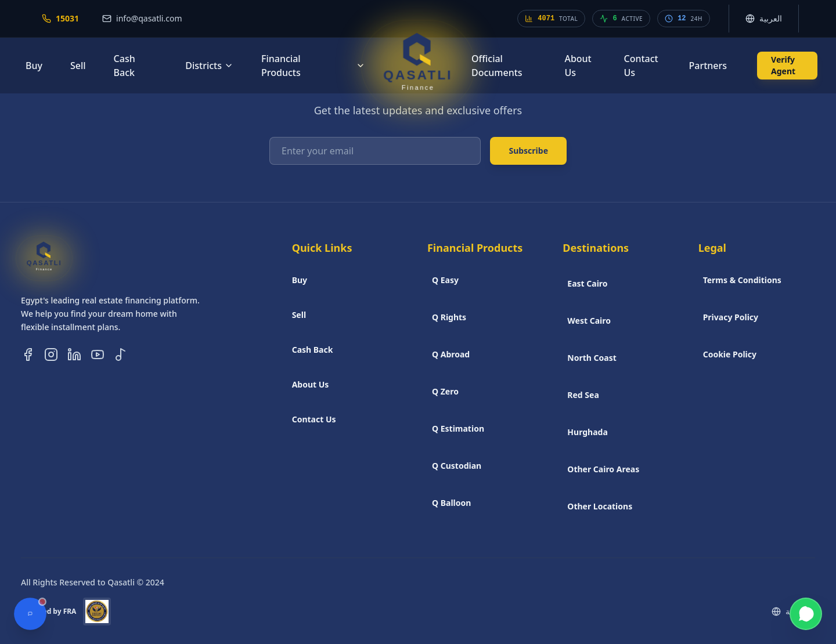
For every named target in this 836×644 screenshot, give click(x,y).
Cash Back (125, 66)
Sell (78, 66)
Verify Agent (783, 65)
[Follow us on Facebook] (28, 354)
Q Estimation (458, 428)
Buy (34, 66)
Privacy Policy (731, 317)
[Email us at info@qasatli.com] (142, 19)
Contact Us (641, 66)
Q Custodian (457, 466)
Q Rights (449, 317)
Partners (708, 66)
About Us (578, 66)
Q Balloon (451, 503)
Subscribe (528, 152)
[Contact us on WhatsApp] (806, 614)
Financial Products (281, 66)
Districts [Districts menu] (209, 66)
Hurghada (588, 432)
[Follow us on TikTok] (121, 354)
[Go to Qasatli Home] (418, 66)
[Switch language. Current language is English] (764, 19)
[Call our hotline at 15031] (60, 19)
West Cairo (589, 321)
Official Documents (497, 66)
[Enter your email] (375, 152)
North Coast (592, 358)
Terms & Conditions (742, 280)
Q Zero (445, 391)
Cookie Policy (730, 354)
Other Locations (600, 506)
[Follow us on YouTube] (98, 354)
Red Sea (583, 395)
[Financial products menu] (360, 66)
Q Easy (445, 280)
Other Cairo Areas (603, 469)
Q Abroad (451, 354)
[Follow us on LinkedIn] (74, 354)
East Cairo (587, 283)
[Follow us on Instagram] (51, 354)
